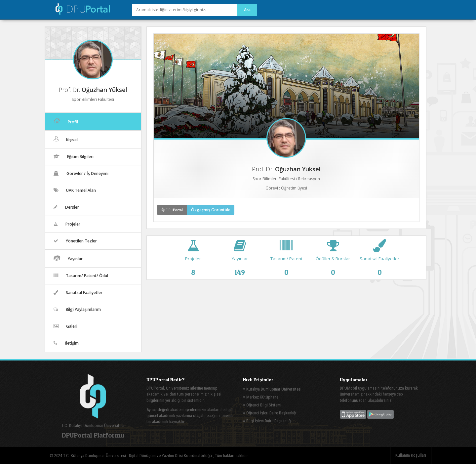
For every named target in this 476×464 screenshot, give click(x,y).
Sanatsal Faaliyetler (380, 261)
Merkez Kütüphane (261, 397)
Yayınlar (240, 261)
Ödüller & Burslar (333, 261)
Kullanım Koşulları (411, 455)
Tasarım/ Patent (286, 261)
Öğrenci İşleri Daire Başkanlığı (270, 413)
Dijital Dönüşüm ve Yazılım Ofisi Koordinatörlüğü (171, 456)
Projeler (193, 261)
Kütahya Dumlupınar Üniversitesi (272, 389)
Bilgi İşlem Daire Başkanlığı (267, 421)
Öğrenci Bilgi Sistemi (262, 405)
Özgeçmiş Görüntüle (211, 210)
